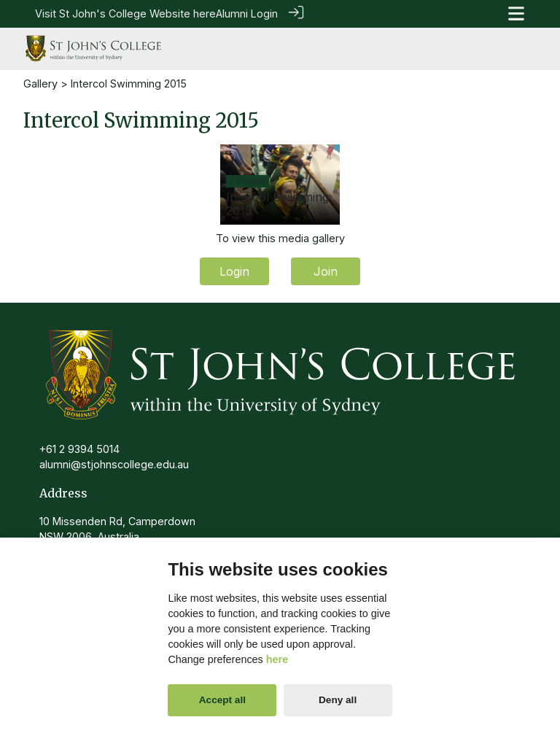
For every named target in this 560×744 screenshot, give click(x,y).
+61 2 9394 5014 (79, 447)
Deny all (338, 700)
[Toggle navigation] (516, 13)
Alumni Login (247, 13)
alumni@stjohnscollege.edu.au (114, 464)
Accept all (222, 700)
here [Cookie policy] (277, 659)
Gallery (40, 82)
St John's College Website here (137, 13)
